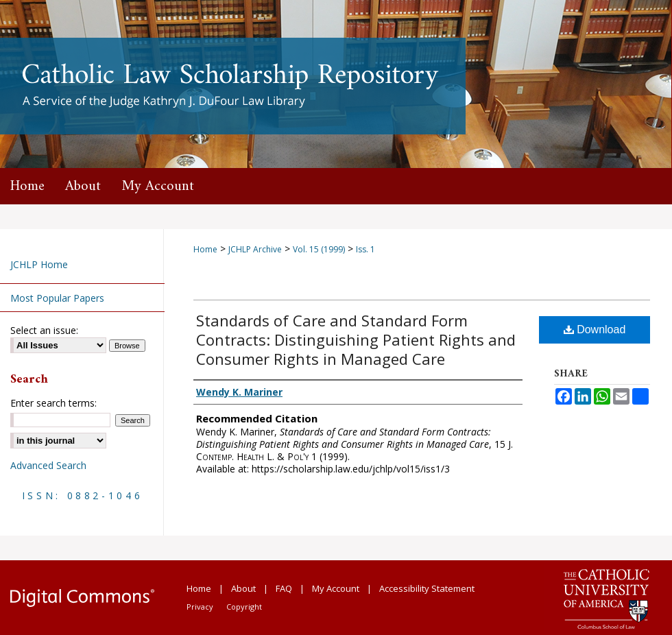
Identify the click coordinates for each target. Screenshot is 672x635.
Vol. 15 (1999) (319, 249)
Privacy (200, 607)
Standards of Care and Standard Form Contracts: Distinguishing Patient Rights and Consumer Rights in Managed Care (356, 339)
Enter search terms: (53, 403)
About (243, 588)
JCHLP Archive (255, 249)
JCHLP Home (39, 264)
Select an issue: (44, 330)
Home (205, 249)
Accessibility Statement (427, 588)
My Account (336, 588)
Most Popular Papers (57, 298)
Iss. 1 (365, 249)
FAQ (284, 588)
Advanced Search (48, 465)
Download (595, 330)
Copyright (244, 607)
